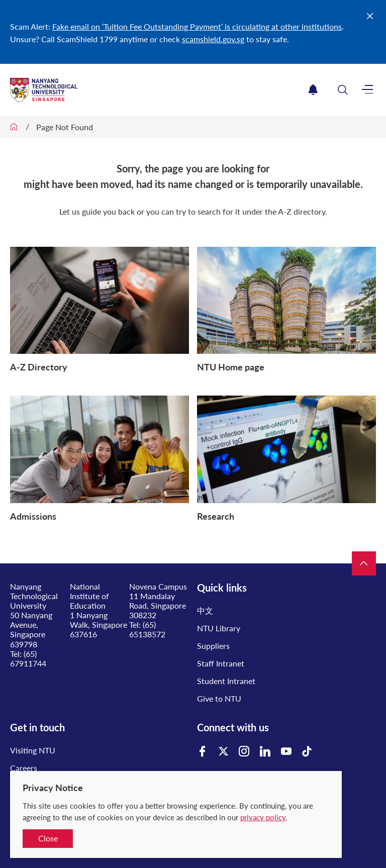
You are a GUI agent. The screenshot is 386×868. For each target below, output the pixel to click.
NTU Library (219, 628)
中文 (205, 610)
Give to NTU (219, 698)
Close (48, 838)
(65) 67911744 (28, 658)
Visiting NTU (33, 750)
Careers (24, 768)
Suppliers (213, 646)
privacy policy (263, 817)
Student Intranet (226, 681)
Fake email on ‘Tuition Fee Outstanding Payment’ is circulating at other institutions (197, 26)
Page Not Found (65, 127)
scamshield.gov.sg (213, 39)
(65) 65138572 (147, 629)
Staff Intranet (221, 663)
